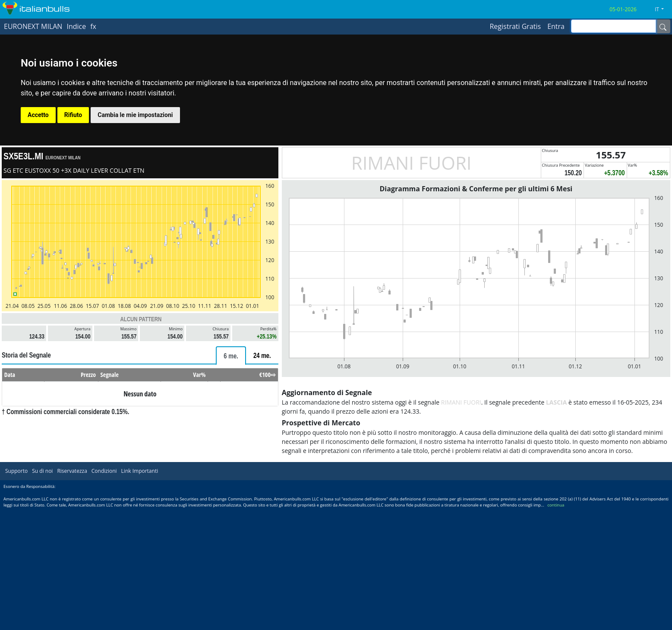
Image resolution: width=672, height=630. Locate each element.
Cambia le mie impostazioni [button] (135, 115)
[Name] (663, 26)
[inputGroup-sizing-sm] (614, 26)
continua (556, 505)
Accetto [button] (38, 115)
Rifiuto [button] (73, 115)
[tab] (231, 356)
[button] (663, 9)
